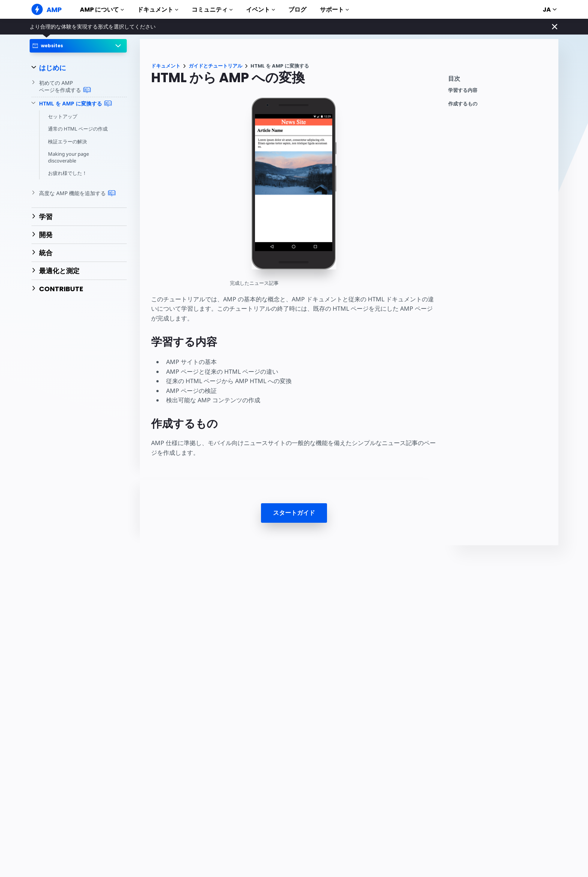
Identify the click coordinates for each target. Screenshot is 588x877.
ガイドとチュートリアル (215, 66)
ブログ (297, 10)
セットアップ (63, 116)
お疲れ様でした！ (67, 173)
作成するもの (463, 104)
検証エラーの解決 (67, 141)
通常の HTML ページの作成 (78, 129)
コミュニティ (212, 10)
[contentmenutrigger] (499, 80)
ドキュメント (158, 10)
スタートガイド (294, 513)
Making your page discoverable (68, 157)
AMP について (102, 10)
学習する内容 (463, 90)
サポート (334, 10)
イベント (260, 10)
